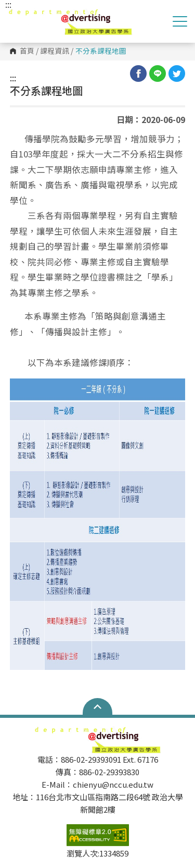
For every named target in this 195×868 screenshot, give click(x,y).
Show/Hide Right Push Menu (180, 21)
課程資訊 (55, 51)
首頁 (27, 51)
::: (13, 78)
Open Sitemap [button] (97, 706)
